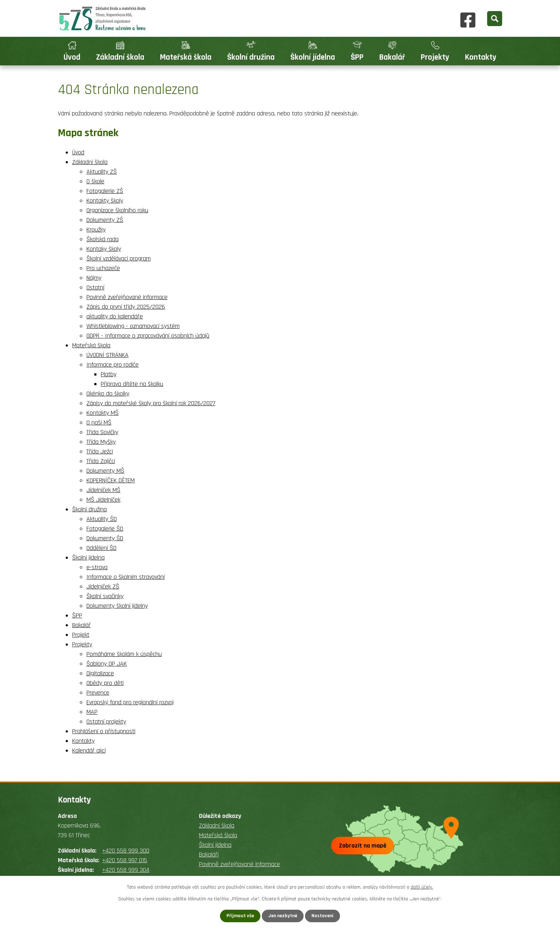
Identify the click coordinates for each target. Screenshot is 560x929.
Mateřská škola (186, 57)
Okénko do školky (108, 394)
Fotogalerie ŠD (105, 529)
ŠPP (357, 57)
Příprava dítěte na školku (132, 384)
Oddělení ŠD (101, 548)
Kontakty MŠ (102, 413)
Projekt (81, 635)
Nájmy (94, 278)
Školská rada (102, 239)
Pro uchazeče (103, 268)
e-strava (97, 567)
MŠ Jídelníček (103, 500)
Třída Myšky (101, 442)
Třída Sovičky (102, 432)
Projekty (435, 57)
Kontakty (481, 57)
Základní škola (120, 57)
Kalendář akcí (89, 751)
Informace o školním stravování (126, 577)
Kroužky (96, 230)
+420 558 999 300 (126, 851)
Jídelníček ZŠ (103, 587)
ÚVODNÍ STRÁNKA (107, 355)
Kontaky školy (104, 249)
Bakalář (392, 57)
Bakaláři (209, 855)
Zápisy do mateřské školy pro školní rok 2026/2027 (151, 403)
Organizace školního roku (117, 210)
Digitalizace (100, 673)
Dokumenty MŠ (105, 471)
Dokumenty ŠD (105, 538)
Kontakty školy (105, 201)
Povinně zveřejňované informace (127, 297)
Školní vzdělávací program (119, 259)
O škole (95, 181)
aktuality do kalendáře (115, 316)
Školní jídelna (313, 57)
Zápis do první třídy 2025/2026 (126, 307)
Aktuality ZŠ (102, 172)
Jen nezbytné (283, 916)
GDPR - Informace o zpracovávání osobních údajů (148, 336)
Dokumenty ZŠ (105, 220)
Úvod (72, 57)
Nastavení (322, 916)
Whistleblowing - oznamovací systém (133, 326)
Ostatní (95, 287)
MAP (92, 712)
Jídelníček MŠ (103, 490)
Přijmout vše (240, 916)
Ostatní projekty (106, 722)
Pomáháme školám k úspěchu (124, 654)
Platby (109, 374)
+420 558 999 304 (126, 870)
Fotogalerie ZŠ (105, 191)
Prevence (98, 693)
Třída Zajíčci (101, 461)
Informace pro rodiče (112, 365)
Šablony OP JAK (107, 664)
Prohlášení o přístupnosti (104, 731)
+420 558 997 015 (125, 860)
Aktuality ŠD (102, 519)
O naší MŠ (99, 423)
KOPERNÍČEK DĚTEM (111, 480)
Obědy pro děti (105, 683)
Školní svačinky (105, 596)
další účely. (422, 887)
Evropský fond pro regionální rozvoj (130, 702)
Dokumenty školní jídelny (117, 606)
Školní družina (251, 57)
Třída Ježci (100, 451)
